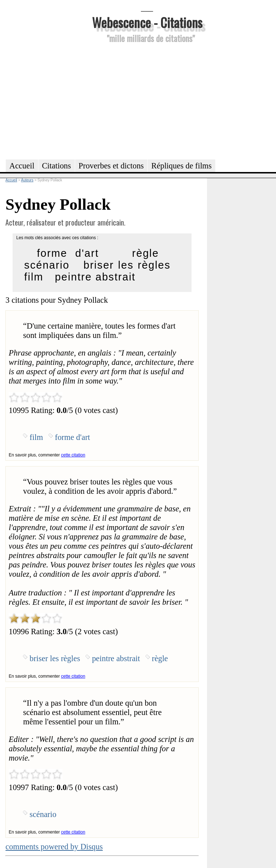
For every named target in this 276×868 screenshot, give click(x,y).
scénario (47, 265)
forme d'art (68, 253)
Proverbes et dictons (111, 166)
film (34, 277)
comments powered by (54, 847)
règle (146, 253)
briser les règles (127, 265)
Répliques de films (181, 166)
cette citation (73, 455)
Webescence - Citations (147, 22)
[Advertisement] (147, 100)
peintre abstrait (95, 277)
